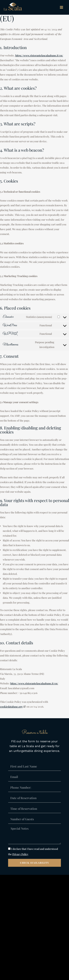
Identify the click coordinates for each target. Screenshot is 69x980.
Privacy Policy (20, 854)
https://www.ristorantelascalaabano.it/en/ (39, 55)
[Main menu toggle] (61, 7)
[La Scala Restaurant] (13, 7)
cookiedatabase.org (11, 707)
